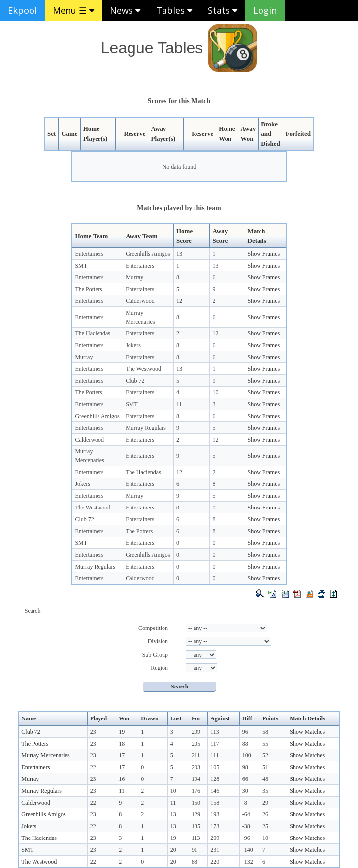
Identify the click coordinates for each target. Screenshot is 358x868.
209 (196, 732)
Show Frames (264, 254)
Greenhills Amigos (148, 254)
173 (215, 826)
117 (215, 744)
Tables (174, 10)
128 (215, 779)
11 (179, 404)
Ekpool (22, 10)
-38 (246, 826)
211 (196, 755)
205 (196, 744)
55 (265, 744)
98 (245, 767)
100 (247, 755)
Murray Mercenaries (45, 755)
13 (179, 254)
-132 (248, 862)
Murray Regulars (146, 428)
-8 (245, 803)
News (125, 10)
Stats (223, 10)
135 (196, 826)
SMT (81, 266)
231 (215, 850)
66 (245, 779)
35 (265, 791)
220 (215, 862)
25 (265, 826)
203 (196, 767)
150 (196, 803)
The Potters (88, 289)
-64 (246, 814)
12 (179, 301)
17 (122, 755)
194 (196, 779)
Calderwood (140, 301)
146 (215, 791)
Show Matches (307, 732)
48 (265, 779)
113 (215, 732)
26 (265, 814)
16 (122, 779)
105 (215, 767)
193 (215, 814)
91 (195, 850)
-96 (246, 838)
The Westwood (143, 369)
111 (214, 755)
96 (245, 732)
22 (93, 767)
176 (196, 791)
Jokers (133, 345)
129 (196, 814)
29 (265, 803)
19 (122, 732)
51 (265, 767)
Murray (134, 277)
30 (245, 791)
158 (215, 803)
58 (265, 732)
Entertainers (89, 254)
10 (215, 392)
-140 (248, 850)
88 (245, 744)
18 (122, 744)
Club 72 (135, 381)
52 (265, 755)
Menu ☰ (73, 10)
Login (265, 10)
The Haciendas (93, 333)
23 (93, 732)
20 (173, 850)
